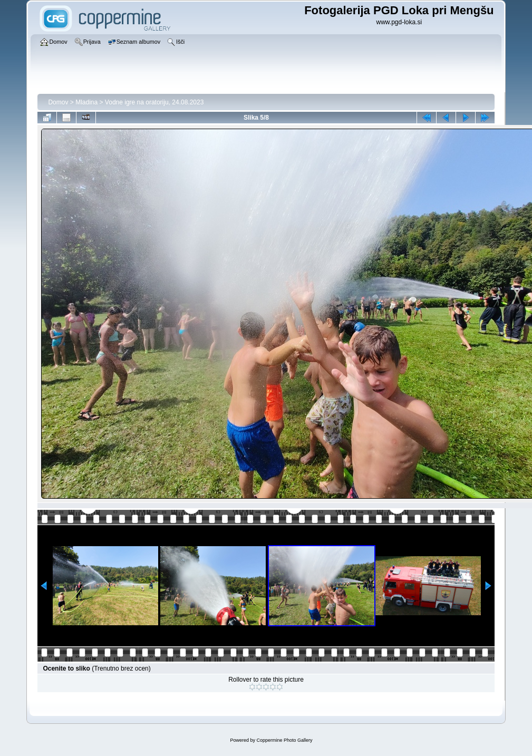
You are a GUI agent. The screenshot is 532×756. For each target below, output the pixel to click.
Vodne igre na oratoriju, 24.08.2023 (154, 102)
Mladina (86, 102)
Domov (58, 102)
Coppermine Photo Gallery (284, 740)
